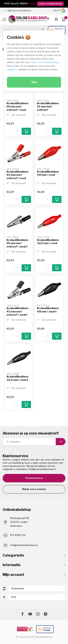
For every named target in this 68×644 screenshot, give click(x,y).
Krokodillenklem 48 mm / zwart (48, 310)
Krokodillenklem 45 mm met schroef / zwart (17, 311)
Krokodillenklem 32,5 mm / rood (48, 242)
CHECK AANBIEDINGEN (50, 4)
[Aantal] (17, 131)
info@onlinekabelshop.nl (42, 469)
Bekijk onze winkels (34, 489)
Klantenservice (34, 478)
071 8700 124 (18, 535)
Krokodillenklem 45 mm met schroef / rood (17, 175)
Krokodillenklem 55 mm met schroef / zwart (17, 243)
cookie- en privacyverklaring (45, 62)
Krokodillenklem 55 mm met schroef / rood (17, 107)
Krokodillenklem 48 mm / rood (48, 173)
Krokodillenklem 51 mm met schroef (48, 107)
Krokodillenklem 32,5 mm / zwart (17, 378)
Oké (34, 82)
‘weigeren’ (12, 70)
